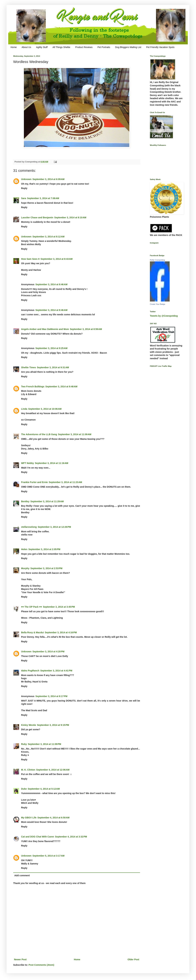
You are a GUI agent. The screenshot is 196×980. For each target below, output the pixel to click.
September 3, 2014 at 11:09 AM (75, 434)
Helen (24, 549)
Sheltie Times (28, 367)
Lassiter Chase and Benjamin (37, 218)
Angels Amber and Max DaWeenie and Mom (45, 329)
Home (14, 47)
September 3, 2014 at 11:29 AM (47, 501)
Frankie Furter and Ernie (34, 482)
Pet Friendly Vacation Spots (160, 47)
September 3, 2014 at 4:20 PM (48, 652)
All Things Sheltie (61, 47)
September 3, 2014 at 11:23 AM (65, 482)
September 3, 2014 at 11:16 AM (52, 463)
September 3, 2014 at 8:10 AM (70, 218)
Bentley (25, 501)
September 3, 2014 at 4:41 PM (56, 671)
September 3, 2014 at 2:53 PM (46, 568)
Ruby (24, 744)
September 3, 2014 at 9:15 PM (53, 725)
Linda (24, 409)
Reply (24, 188)
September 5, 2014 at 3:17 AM (48, 856)
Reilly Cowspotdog (157, 260)
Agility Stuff (42, 47)
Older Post (133, 959)
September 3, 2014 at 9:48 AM (61, 387)
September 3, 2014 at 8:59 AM (86, 329)
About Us (26, 47)
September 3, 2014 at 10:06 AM (45, 409)
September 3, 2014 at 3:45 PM (59, 607)
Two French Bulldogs (33, 387)
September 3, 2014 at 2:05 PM (44, 549)
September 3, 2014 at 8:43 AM (56, 259)
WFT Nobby (28, 463)
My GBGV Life (29, 818)
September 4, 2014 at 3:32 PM (71, 837)
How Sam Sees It (30, 259)
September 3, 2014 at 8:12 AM (48, 237)
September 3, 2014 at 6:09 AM (48, 179)
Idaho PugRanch (30, 671)
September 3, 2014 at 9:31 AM (53, 367)
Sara (24, 198)
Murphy (25, 568)
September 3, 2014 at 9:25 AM (51, 348)
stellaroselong (29, 527)
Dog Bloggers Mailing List (128, 47)
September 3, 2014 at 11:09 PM (44, 744)
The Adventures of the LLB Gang (39, 434)
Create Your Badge (158, 304)
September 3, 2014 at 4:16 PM (61, 632)
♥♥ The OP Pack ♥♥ (31, 607)
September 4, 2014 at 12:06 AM (53, 770)
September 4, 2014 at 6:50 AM (53, 818)
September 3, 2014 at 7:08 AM (43, 198)
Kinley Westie (29, 725)
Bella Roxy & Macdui (32, 632)
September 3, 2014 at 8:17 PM (51, 696)
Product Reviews (84, 47)
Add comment (22, 875)
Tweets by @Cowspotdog (164, 316)
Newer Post (20, 959)
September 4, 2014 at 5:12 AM (44, 789)
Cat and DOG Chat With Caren (38, 837)
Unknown (26, 179)
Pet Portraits (104, 47)
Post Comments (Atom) (41, 965)
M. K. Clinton (28, 770)
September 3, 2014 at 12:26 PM (54, 527)
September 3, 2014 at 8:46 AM (51, 284)
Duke (24, 789)
